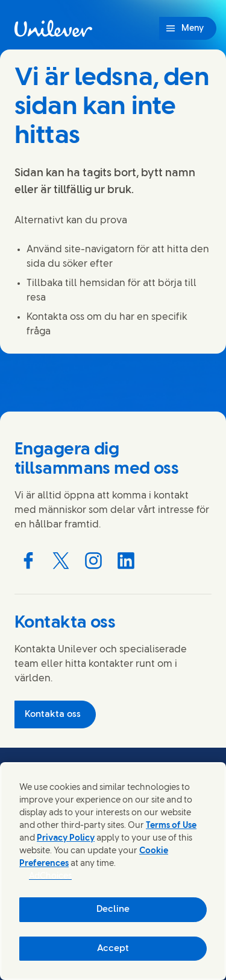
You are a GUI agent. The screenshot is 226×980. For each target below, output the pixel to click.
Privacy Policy (66, 838)
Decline (113, 909)
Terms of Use (171, 826)
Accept (113, 949)
